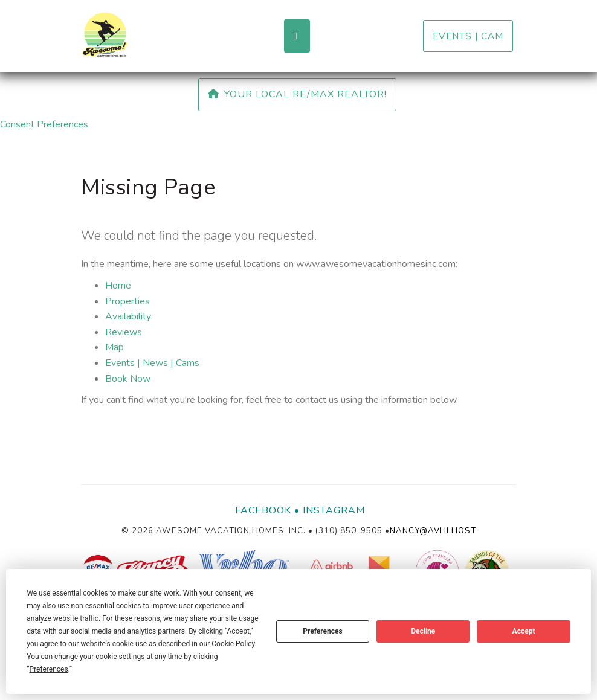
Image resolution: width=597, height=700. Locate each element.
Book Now (128, 379)
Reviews (124, 332)
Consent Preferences (44, 124)
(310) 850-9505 (349, 531)
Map (115, 347)
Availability (128, 316)
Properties (127, 301)
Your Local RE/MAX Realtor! (297, 94)
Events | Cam (468, 36)
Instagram (334, 510)
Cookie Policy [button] (233, 644)
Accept (524, 631)
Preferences (323, 631)
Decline (423, 631)
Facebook (263, 510)
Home (118, 286)
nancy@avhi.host (433, 531)
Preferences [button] (49, 669)
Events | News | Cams (152, 363)
